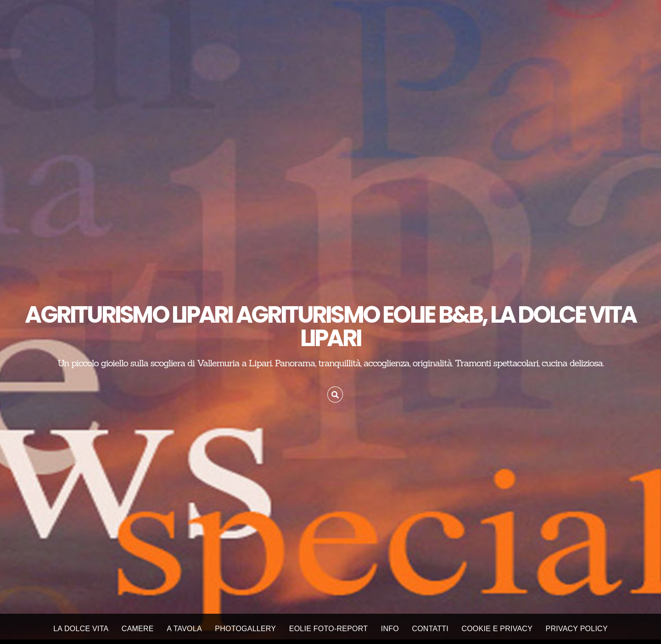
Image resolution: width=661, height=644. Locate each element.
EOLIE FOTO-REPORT (329, 629)
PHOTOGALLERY (245, 629)
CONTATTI (430, 629)
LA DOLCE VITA (81, 629)
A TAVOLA (184, 629)
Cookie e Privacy (497, 629)
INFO (390, 629)
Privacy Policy (577, 629)
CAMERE (138, 629)
